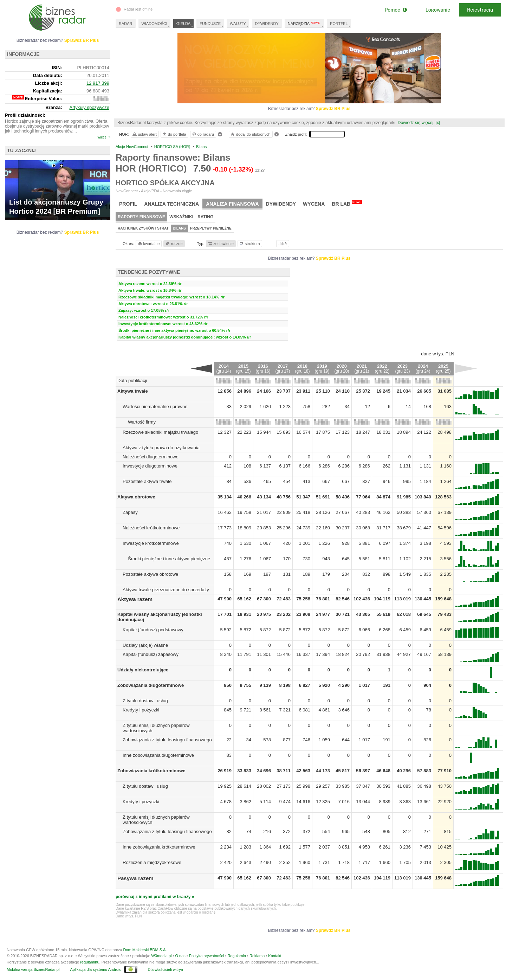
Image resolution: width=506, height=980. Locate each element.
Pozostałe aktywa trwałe (147, 481)
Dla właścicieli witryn (166, 969)
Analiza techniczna (171, 204)
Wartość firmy (142, 422)
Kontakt (275, 956)
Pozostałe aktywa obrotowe (150, 574)
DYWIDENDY (267, 24)
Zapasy (130, 512)
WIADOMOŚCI (154, 24)
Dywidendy (281, 204)
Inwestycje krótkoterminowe (151, 543)
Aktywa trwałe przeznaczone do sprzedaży (166, 590)
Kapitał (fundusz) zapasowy (151, 654)
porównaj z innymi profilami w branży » (155, 897)
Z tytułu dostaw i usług (145, 701)
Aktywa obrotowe (136, 497)
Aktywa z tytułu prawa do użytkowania (161, 448)
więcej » (104, 137)
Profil (128, 204)
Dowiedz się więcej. (416, 123)
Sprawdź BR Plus (333, 109)
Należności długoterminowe (151, 457)
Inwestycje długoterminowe (150, 466)
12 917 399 (98, 83)
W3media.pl (161, 956)
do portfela (174, 134)
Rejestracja (480, 10)
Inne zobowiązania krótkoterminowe (159, 847)
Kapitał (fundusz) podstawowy (153, 630)
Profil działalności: (25, 115)
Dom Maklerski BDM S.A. (145, 950)
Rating (205, 217)
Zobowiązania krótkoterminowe (151, 771)
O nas (180, 956)
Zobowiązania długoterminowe (151, 685)
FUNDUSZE (210, 24)
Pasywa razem (135, 878)
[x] (438, 123)
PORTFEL (339, 24)
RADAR (126, 24)
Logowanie (438, 10)
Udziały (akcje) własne (145, 645)
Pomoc (395, 10)
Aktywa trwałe (133, 391)
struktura (249, 244)
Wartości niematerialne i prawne (155, 407)
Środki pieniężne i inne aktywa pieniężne (169, 559)
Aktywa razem (135, 599)
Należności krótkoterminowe (151, 528)
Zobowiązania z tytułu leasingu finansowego (167, 740)
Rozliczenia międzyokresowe (152, 862)
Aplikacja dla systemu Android (96, 969)
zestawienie (220, 244)
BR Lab (347, 204)
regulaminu (90, 962)
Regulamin (237, 956)
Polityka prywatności (207, 956)
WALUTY (238, 24)
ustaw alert (144, 134)
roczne (174, 244)
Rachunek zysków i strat (143, 228)
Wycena (314, 204)
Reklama (257, 956)
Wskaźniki (181, 217)
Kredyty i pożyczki (141, 710)
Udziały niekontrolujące (143, 670)
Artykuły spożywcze (89, 107)
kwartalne (148, 244)
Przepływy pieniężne (211, 228)
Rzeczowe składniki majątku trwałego (160, 432)
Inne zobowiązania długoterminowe (158, 755)
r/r (282, 244)
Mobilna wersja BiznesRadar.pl (33, 969)
